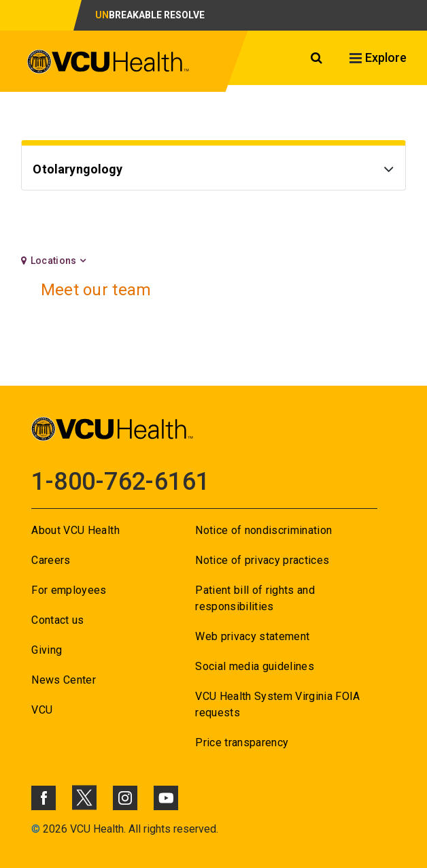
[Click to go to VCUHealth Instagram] (125, 798)
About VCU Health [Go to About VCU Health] (75, 530)
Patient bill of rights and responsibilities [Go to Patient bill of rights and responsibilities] (255, 598)
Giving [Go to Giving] (47, 650)
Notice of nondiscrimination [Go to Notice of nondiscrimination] (263, 530)
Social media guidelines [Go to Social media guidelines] (255, 666)
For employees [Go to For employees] (69, 590)
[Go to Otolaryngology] (213, 171)
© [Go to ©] (36, 829)
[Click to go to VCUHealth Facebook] (44, 798)
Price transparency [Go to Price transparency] (242, 742)
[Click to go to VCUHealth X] (84, 797)
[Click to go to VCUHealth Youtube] (166, 798)
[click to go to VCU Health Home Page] (108, 64)
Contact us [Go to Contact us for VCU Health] (57, 620)
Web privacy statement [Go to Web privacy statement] (252, 636)
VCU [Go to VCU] (42, 710)
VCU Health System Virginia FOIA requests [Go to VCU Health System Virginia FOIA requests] (278, 704)
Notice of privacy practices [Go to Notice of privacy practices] (262, 560)
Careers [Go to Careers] (51, 560)
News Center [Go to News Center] (64, 680)
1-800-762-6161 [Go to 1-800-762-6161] (120, 482)
